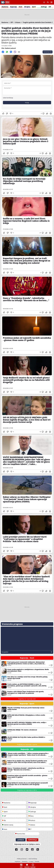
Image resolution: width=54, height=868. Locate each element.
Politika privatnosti (22, 859)
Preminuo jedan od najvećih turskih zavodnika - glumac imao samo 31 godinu (27, 335)
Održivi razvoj (8, 825)
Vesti (20, 7)
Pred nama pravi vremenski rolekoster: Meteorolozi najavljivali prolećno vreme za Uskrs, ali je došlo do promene (27, 664)
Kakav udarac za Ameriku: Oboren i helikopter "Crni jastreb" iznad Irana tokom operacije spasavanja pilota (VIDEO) (27, 494)
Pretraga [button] (48, 2)
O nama (31, 862)
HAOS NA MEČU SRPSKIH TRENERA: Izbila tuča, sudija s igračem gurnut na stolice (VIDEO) (27, 724)
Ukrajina (27, 7)
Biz (5, 820)
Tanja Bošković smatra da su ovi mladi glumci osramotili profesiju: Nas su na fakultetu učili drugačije (27, 375)
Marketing (25, 862)
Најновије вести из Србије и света (27, 844)
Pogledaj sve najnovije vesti (27, 699)
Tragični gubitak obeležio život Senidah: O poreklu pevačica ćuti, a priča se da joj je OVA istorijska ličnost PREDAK (27, 31)
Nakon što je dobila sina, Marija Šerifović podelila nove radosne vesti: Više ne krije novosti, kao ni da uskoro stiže (27, 762)
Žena (32, 816)
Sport (34, 7)
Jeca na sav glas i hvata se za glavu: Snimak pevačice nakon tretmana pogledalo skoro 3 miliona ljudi (27, 136)
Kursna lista (21, 834)
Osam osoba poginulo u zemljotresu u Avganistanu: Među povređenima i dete (27, 671)
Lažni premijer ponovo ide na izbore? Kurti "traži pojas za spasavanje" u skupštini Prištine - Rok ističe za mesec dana (27, 534)
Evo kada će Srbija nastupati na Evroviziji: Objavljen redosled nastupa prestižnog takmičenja (27, 176)
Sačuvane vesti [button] (44, 2)
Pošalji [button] (27, 103)
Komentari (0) (48, 52)
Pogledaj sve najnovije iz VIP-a (27, 790)
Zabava (33, 825)
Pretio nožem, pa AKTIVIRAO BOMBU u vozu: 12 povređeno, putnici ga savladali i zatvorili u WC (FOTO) (27, 686)
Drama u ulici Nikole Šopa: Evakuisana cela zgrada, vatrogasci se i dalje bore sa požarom (27, 693)
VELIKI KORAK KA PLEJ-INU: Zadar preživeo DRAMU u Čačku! (27, 739)
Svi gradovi (5, 652)
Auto (5, 829)
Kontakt (37, 862)
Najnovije (13, 7)
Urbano (18, 22)
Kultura (33, 820)
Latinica (21, 840)
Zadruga (44, 7)
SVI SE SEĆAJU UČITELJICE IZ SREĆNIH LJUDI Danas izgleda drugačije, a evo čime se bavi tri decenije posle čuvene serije (27, 414)
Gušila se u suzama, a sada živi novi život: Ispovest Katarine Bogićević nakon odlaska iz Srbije (27, 216)
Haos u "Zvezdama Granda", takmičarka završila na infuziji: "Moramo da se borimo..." (27, 295)
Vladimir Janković (10, 48)
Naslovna (5, 7)
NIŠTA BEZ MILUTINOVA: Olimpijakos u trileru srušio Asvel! (27, 717)
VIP (50, 7)
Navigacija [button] (51, 2)
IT (31, 829)
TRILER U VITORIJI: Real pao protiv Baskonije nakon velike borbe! (27, 709)
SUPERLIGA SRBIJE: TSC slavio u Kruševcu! (27, 732)
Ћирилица (32, 840)
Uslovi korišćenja (8, 98)
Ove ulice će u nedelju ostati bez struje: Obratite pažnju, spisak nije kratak (27, 679)
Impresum (18, 862)
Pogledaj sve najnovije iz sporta (27, 744)
